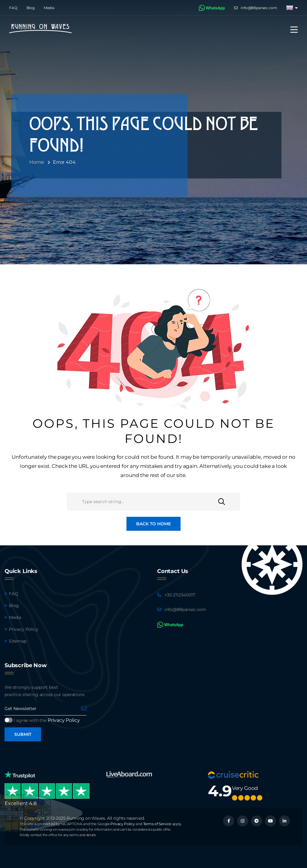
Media (49, 8)
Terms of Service (157, 824)
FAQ (13, 8)
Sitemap (18, 641)
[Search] (229, 502)
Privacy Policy (24, 629)
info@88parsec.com (259, 8)
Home (37, 162)
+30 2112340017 (180, 595)
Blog (31, 8)
